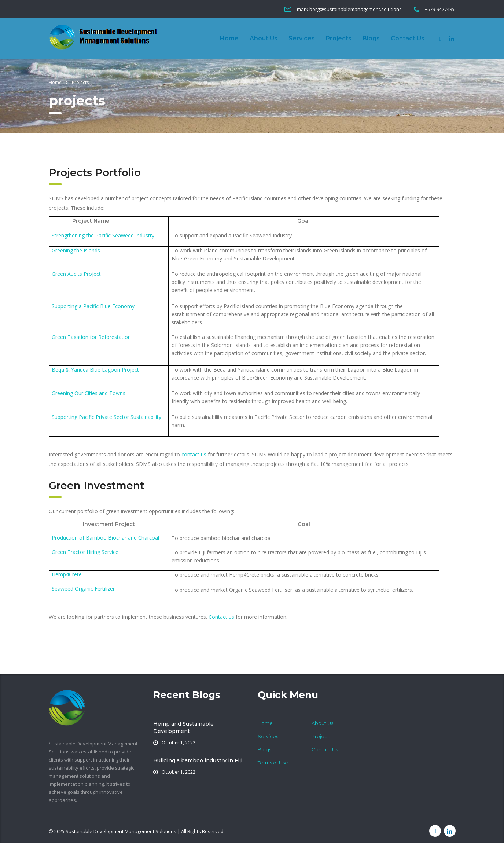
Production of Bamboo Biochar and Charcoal (105, 538)
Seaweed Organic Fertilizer (83, 589)
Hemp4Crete (67, 574)
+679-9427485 (440, 9)
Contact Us (408, 38)
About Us (264, 38)
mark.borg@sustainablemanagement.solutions (349, 9)
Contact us (221, 617)
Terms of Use (273, 763)
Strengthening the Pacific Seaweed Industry (103, 235)
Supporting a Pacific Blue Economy (93, 306)
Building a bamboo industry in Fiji (198, 760)
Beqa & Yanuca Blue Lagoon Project (95, 370)
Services (302, 38)
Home (229, 38)
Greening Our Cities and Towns (89, 393)
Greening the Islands (76, 250)
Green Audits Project (76, 274)
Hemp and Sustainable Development (183, 727)
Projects (339, 38)
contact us (194, 454)
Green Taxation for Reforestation (91, 337)
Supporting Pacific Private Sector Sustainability (106, 417)
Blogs (371, 38)
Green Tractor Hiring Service (85, 552)
